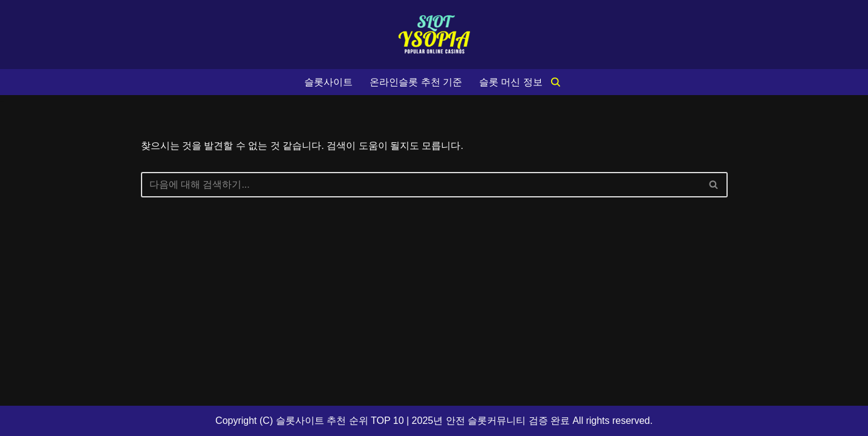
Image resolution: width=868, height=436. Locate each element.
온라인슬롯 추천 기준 (416, 82)
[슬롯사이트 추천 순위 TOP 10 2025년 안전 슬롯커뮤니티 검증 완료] (434, 35)
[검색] (556, 82)
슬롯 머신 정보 (511, 82)
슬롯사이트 (328, 82)
